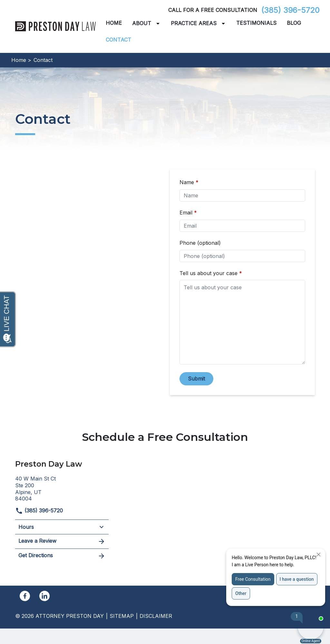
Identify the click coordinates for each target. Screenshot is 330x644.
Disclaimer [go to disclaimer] (156, 616)
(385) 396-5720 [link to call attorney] (290, 10)
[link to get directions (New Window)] (62, 488)
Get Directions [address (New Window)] (62, 556)
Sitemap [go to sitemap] (122, 616)
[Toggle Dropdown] (159, 24)
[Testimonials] (256, 23)
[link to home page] (55, 26)
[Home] (114, 23)
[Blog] (294, 23)
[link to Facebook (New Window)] (25, 596)
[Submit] (196, 379)
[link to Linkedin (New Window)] (44, 596)
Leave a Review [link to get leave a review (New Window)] (62, 541)
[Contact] (118, 40)
